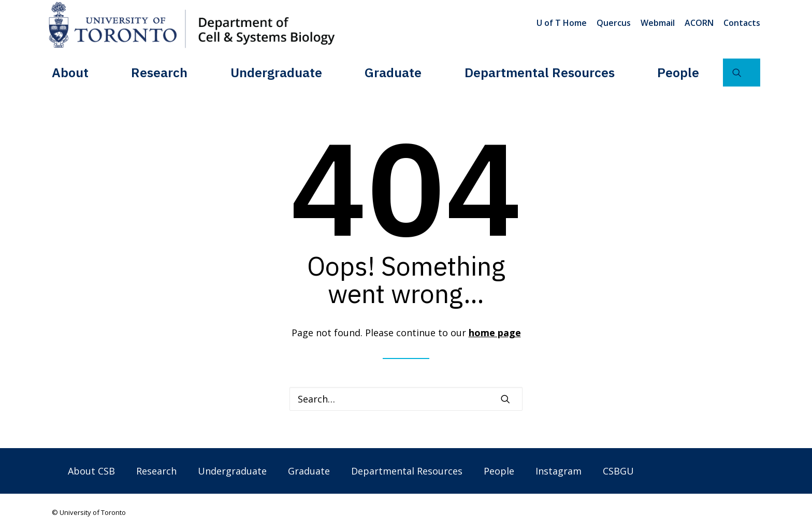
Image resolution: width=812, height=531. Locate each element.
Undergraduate (276, 72)
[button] (742, 72)
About (70, 72)
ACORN (699, 23)
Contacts (742, 23)
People (678, 72)
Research (159, 72)
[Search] (406, 399)
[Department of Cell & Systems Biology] (192, 25)
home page (495, 333)
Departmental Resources (540, 72)
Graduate (393, 72)
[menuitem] (563, 23)
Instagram (559, 471)
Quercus (614, 23)
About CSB (91, 471)
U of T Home (562, 23)
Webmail (658, 23)
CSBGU (618, 471)
